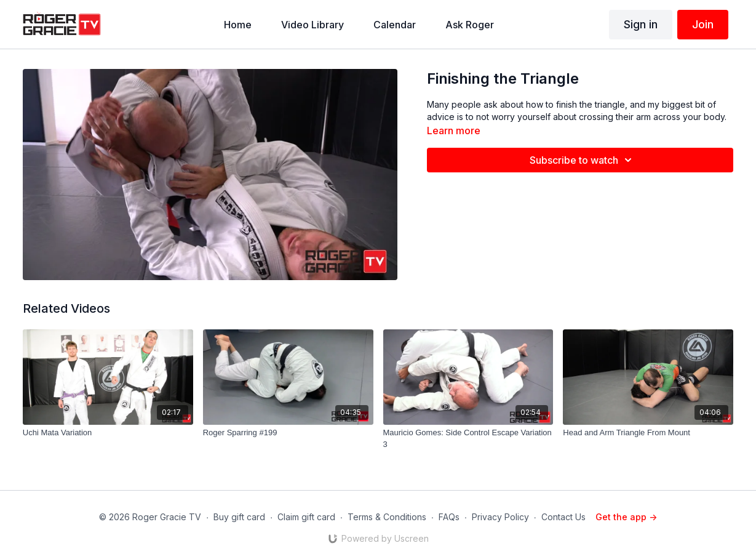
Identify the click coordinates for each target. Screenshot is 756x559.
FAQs (449, 517)
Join (703, 24)
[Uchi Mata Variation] (108, 433)
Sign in (641, 24)
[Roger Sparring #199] (288, 433)
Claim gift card (306, 517)
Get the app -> (626, 517)
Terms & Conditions (387, 517)
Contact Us (563, 517)
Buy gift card (239, 517)
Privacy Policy (500, 517)
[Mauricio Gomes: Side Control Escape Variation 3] (468, 439)
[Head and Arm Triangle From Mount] (648, 433)
